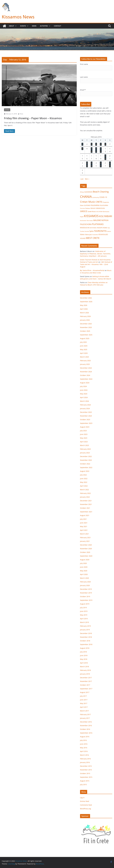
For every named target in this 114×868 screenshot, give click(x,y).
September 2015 (86, 777)
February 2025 (85, 361)
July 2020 (83, 563)
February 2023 (85, 449)
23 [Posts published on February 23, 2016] (87, 164)
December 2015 (86, 766)
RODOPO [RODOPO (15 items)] (100, 228)
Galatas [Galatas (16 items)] (88, 208)
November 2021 (86, 504)
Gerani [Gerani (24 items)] (93, 208)
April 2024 (84, 397)
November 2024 (86, 372)
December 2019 (86, 589)
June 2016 (84, 744)
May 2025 (84, 349)
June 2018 (84, 655)
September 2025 (86, 335)
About (12, 26)
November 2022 (86, 460)
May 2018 (84, 659)
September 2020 (86, 556)
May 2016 (84, 748)
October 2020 (85, 552)
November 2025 (86, 327)
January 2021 (85, 541)
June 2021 (84, 523)
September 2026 (86, 302)
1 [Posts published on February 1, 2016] (82, 144)
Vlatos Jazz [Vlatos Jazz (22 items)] (88, 234)
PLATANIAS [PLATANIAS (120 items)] (98, 224)
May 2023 (84, 438)
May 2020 (84, 571)
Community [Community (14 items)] (96, 197)
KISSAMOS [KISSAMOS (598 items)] (91, 216)
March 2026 (84, 313)
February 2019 (85, 626)
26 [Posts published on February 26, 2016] (101, 164)
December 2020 (86, 545)
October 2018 (85, 641)
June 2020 (84, 567)
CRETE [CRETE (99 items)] (99, 202)
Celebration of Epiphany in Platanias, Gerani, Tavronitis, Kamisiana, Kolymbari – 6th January (95, 254)
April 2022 (84, 486)
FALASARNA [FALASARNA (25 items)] (95, 205)
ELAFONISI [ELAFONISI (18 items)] (87, 205)
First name (84, 64)
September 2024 (86, 379)
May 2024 (84, 394)
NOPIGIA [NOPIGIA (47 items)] (105, 220)
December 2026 (86, 298)
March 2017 (84, 711)
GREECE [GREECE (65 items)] (84, 211)
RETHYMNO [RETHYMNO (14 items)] (93, 228)
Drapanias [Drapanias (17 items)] (106, 202)
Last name (84, 77)
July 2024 (83, 386)
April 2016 (84, 751)
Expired (7, 110)
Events (23, 26)
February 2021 (85, 538)
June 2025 (84, 346)
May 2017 (84, 703)
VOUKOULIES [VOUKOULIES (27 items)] (103, 234)
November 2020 (86, 549)
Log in (82, 798)
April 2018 (84, 663)
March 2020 (84, 578)
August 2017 (85, 692)
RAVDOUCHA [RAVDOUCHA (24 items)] (85, 228)
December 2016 (86, 722)
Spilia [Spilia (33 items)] (91, 231)
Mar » (87, 179)
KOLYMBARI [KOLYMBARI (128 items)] (106, 216)
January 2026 (85, 320)
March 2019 (84, 622)
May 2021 (84, 526)
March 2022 (84, 490)
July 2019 (83, 608)
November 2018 (86, 637)
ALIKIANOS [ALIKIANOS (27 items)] (88, 192)
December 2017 (86, 678)
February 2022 (85, 493)
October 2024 (85, 375)
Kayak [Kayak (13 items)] (82, 217)
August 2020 (85, 560)
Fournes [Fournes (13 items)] (82, 208)
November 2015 (86, 770)
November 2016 (86, 726)
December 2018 (86, 633)
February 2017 (85, 714)
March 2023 (84, 445)
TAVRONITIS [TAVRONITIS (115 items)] (100, 231)
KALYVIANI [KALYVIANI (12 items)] (99, 212)
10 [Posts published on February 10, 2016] (92, 150)
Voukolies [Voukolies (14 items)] (95, 235)
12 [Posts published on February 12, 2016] (101, 150)
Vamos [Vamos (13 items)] (109, 231)
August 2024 (85, 383)
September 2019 (86, 600)
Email (83, 90)
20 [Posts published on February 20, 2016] (105, 157)
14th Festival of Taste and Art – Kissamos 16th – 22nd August (96, 264)
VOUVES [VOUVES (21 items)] (83, 238)
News (34, 26)
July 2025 (83, 342)
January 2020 (85, 585)
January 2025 (85, 364)
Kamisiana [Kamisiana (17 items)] (106, 212)
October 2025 (85, 331)
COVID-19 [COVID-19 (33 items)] (103, 197)
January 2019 (85, 630)
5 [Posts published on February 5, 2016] (101, 144)
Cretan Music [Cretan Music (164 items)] (88, 202)
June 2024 (84, 390)
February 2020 (85, 582)
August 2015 (85, 781)
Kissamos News (18, 17)
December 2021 (86, 501)
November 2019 (86, 593)
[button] (15, 26)
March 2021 (84, 534)
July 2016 (83, 740)
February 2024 (85, 405)
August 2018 (85, 648)
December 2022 (86, 456)
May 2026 (84, 305)
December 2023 (86, 412)
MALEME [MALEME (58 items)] (97, 220)
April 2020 (84, 574)
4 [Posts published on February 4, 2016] (96, 144)
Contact (58, 26)
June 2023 (84, 434)
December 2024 (86, 368)
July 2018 (83, 652)
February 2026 (85, 316)
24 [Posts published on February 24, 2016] (92, 164)
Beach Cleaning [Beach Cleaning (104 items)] (101, 192)
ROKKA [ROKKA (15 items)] (105, 228)
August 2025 (85, 338)
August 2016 (85, 737)
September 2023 (86, 423)
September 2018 (86, 644)
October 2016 (85, 729)
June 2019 (84, 611)
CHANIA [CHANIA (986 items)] (86, 197)
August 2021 (85, 515)
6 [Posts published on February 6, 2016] (105, 144)
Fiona (21, 114)
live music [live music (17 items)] (90, 220)
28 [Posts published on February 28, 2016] (110, 164)
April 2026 (84, 309)
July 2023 (83, 431)
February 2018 (85, 670)
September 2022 (86, 467)
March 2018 (84, 667)
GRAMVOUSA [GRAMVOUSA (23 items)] (100, 208)
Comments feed (86, 805)
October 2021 (85, 508)
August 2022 (85, 471)
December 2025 (86, 324)
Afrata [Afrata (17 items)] (82, 192)
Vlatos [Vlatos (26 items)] (82, 234)
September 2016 (86, 733)
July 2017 (83, 696)
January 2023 (85, 453)
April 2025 (84, 353)
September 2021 (86, 512)
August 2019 (85, 604)
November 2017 (86, 681)
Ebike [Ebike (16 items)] (82, 205)
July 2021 (83, 519)
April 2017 (84, 707)
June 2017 (84, 700)
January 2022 (85, 497)
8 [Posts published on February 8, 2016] (82, 149)
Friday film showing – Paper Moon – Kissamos (33, 118)
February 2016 (85, 759)
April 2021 (84, 530)
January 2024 (85, 408)
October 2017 (85, 685)
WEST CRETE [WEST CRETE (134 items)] (93, 238)
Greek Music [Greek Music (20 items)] (92, 211)
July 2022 (83, 475)
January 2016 (85, 762)
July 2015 (83, 784)
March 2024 (84, 401)
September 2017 (86, 689)
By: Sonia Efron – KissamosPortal (92, 270)
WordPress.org (85, 809)
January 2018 (85, 674)
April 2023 (84, 442)
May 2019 (84, 615)
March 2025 (84, 357)
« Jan (82, 179)
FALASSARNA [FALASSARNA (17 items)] (104, 205)
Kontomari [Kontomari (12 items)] (83, 221)
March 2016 (84, 755)
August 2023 (85, 427)
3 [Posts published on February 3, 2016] (92, 144)
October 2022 (85, 464)
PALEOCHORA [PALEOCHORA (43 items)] (86, 224)
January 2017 (85, 718)
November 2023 (86, 416)
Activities (44, 26)
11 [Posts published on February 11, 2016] (96, 150)
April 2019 (84, 619)
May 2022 (84, 482)
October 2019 (85, 596)
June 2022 (84, 479)
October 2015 (85, 773)
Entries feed (85, 801)
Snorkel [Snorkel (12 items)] (87, 231)
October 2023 (85, 420)
